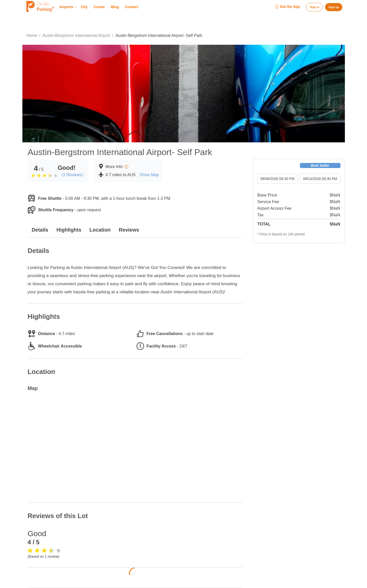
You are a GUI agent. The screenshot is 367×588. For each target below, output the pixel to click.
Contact (131, 7)
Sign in (314, 7)
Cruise (99, 7)
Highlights (69, 230)
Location (100, 230)
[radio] (33, 175)
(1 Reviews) (72, 175)
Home (32, 35)
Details (40, 230)
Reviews (129, 230)
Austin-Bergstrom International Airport (76, 35)
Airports (68, 7)
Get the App (288, 7)
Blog (115, 7)
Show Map (149, 175)
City (84, 7)
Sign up (334, 7)
